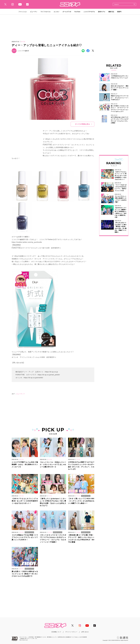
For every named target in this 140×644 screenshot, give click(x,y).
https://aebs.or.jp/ (24, 640)
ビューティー (21, 394)
